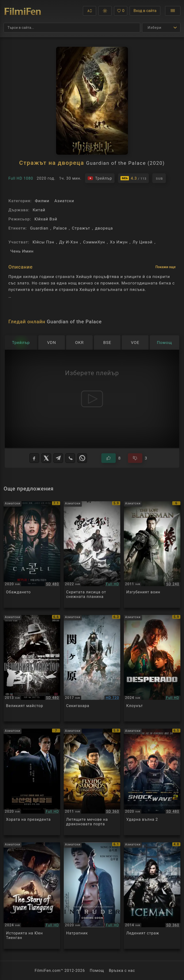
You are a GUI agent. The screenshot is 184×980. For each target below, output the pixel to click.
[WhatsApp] (82, 458)
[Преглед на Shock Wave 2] (152, 782)
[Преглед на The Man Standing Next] (32, 782)
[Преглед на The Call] (32, 555)
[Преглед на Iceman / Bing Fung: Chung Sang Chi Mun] (152, 896)
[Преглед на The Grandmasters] (32, 668)
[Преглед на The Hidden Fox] (92, 555)
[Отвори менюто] (173, 11)
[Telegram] (58, 458)
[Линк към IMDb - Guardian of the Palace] (134, 178)
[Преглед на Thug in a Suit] (152, 668)
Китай (39, 210)
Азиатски (64, 201)
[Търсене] (72, 28)
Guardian (39, 228)
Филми (42, 201)
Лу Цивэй (142, 242)
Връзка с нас (122, 971)
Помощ (97, 971)
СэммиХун (94, 242)
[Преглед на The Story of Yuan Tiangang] (32, 896)
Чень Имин (22, 251)
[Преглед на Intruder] (92, 896)
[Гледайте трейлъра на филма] (100, 178)
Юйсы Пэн (43, 242)
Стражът (81, 228)
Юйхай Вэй (46, 219)
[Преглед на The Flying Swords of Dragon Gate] (92, 782)
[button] (89, 11)
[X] (46, 458)
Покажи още (166, 267)
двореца (104, 228)
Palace (60, 228)
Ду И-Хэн (69, 242)
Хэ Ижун (119, 242)
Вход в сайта (145, 11)
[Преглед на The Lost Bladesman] (152, 555)
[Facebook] (34, 458)
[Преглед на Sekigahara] (92, 668)
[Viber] (70, 458)
